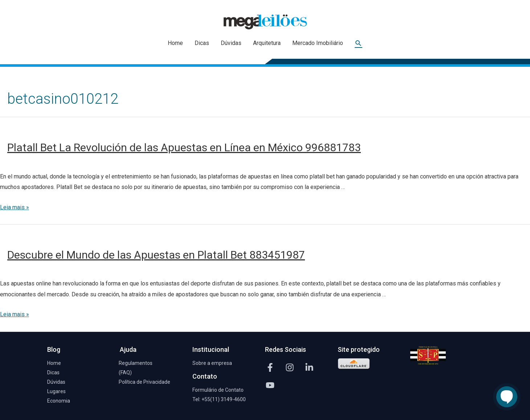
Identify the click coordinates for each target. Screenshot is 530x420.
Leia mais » (15, 207)
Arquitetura (267, 43)
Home (175, 43)
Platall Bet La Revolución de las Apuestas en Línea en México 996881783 (184, 147)
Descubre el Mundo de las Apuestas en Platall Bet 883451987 (156, 255)
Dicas (202, 43)
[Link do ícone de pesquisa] (358, 43)
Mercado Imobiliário (318, 43)
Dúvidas (231, 43)
